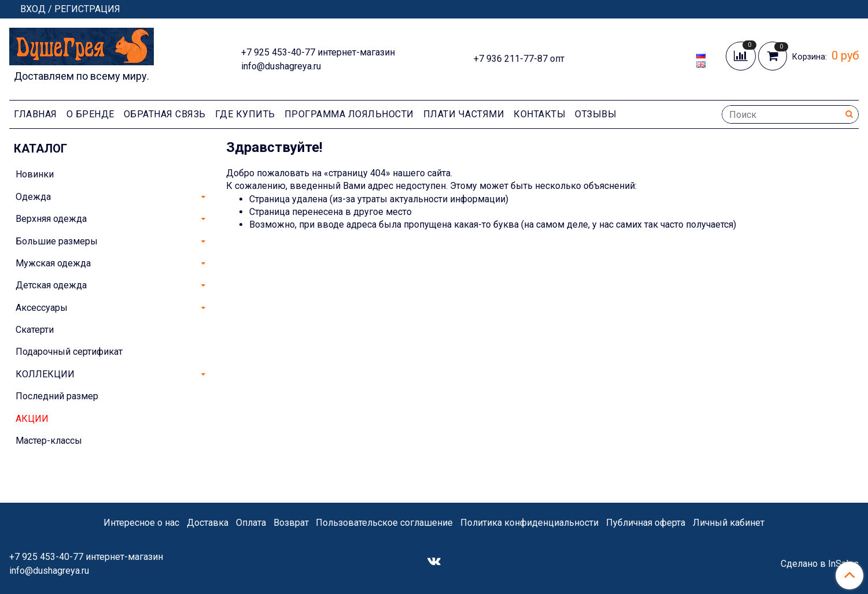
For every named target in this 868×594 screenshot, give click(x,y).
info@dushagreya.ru (281, 66)
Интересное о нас (141, 523)
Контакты (540, 114)
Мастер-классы (49, 441)
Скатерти (35, 330)
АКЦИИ (32, 419)
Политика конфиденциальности (529, 523)
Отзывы (596, 114)
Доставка (208, 523)
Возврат (291, 523)
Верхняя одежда (51, 219)
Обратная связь (165, 114)
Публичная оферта (646, 523)
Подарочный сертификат (69, 352)
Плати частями (464, 114)
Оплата (251, 523)
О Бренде (91, 114)
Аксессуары (42, 308)
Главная (36, 114)
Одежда (33, 197)
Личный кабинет (729, 523)
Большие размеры (57, 241)
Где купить (245, 114)
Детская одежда (51, 285)
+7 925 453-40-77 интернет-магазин (318, 52)
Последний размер (57, 396)
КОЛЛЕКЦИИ (45, 374)
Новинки (35, 174)
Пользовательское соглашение (384, 523)
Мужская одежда (53, 263)
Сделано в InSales (820, 564)
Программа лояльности (349, 114)
